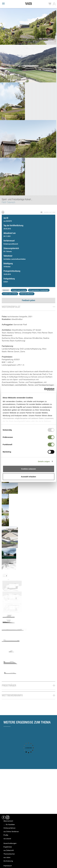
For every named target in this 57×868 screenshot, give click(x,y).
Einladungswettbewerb (27, 294)
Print (4, 212)
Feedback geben (28, 300)
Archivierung (8, 861)
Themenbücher (9, 854)
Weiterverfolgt (11, 307)
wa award (7, 839)
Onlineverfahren (9, 828)
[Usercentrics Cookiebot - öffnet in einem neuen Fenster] (44, 389)
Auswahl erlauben (28, 477)
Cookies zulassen (29, 469)
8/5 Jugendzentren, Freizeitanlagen (39, 290)
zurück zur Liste (48, 212)
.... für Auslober (9, 824)
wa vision (7, 857)
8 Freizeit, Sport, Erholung (19, 290)
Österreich (6, 290)
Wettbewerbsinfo (12, 695)
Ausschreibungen (10, 843)
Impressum (8, 866)
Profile (6, 835)
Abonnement (8, 821)
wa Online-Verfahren (11, 831)
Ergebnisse (8, 847)
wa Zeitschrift (9, 850)
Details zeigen (44, 461)
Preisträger (9, 685)
